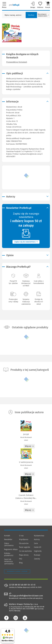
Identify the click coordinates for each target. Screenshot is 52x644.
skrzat (17, 113)
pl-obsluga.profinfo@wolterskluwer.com (26, 595)
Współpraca (24, 539)
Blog (21, 563)
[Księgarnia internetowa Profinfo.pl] (14, 5)
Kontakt (7, 536)
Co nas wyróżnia (25, 551)
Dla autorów (24, 543)
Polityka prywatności (9, 554)
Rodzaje (37, 555)
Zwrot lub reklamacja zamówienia (9, 562)
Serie (36, 543)
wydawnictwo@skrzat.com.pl (31, 154)
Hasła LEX (38, 547)
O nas (21, 536)
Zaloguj (33, 5)
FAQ (21, 559)
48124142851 (11, 157)
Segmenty (38, 551)
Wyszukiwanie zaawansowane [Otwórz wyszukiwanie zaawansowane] (43, 15)
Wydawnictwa (39, 536)
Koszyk (48, 5)
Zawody (37, 559)
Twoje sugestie (25, 547)
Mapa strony (24, 555)
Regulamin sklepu (11, 549)
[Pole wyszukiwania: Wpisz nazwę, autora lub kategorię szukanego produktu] (13, 15)
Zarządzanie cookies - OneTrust (17, 571)
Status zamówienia (9, 545)
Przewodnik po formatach (17, 62)
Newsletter (8, 539)
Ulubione (40, 5)
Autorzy (37, 539)
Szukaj (31, 15)
